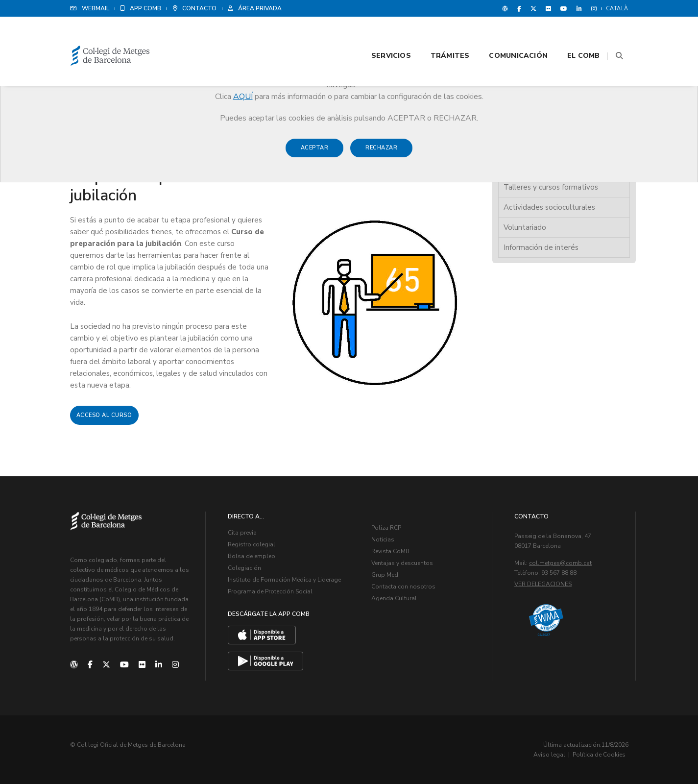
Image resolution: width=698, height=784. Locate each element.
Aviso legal (549, 755)
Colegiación (244, 568)
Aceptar (315, 153)
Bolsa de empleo (252, 556)
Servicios (379, 35)
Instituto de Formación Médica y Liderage (284, 580)
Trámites (438, 35)
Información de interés (541, 247)
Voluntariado (525, 227)
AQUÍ (243, 97)
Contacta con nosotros (403, 587)
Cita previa (242, 533)
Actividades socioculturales (549, 207)
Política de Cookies (599, 755)
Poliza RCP (386, 528)
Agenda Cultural (394, 598)
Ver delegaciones (543, 584)
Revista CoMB (390, 551)
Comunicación (506, 35)
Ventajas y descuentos (402, 563)
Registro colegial (252, 544)
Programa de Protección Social (270, 591)
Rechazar (381, 153)
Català (617, 9)
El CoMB (571, 35)
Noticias (383, 539)
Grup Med (385, 575)
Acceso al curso (104, 415)
